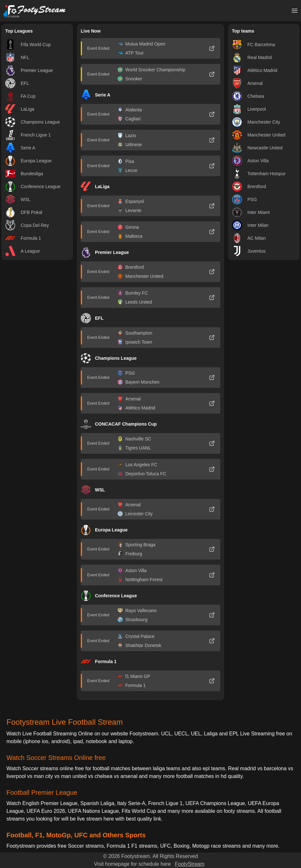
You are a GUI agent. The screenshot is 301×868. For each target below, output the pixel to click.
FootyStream (190, 864)
